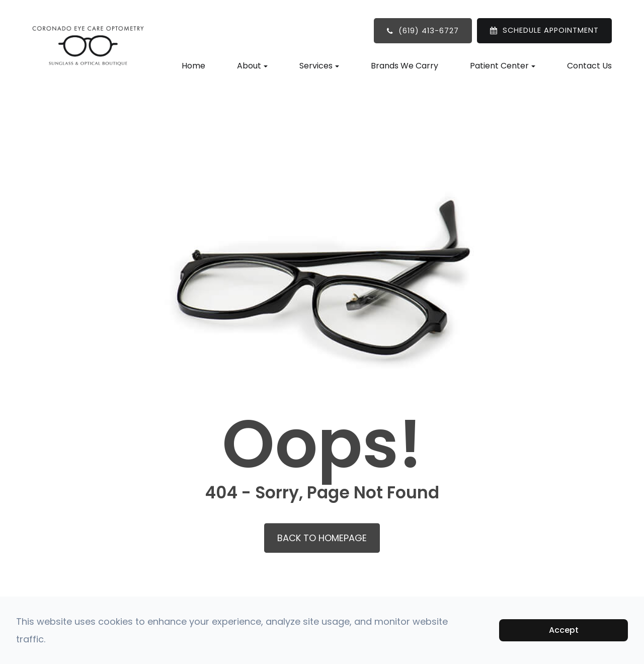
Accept (564, 630)
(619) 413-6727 (429, 31)
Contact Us (589, 66)
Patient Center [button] (503, 66)
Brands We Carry (405, 66)
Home (193, 66)
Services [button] (319, 66)
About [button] (252, 66)
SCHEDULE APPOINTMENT (551, 30)
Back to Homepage (322, 538)
